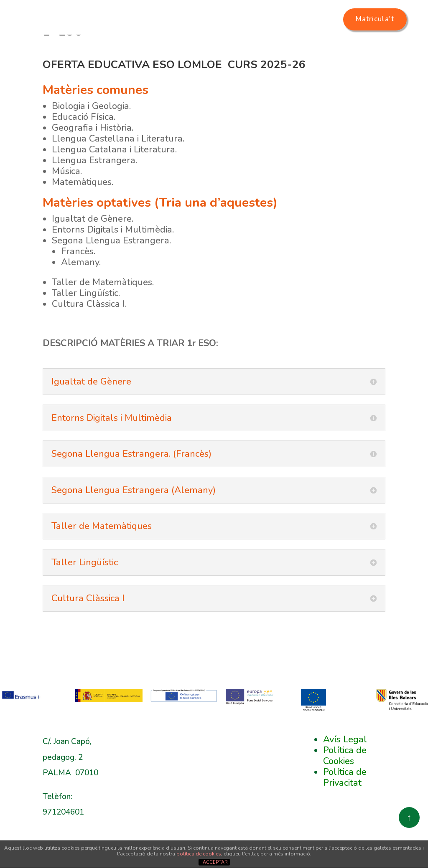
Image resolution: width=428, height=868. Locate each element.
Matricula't (381, 19)
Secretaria (296, 44)
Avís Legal (345, 774)
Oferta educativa (215, 44)
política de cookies (199, 854)
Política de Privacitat (345, 812)
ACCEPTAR (215, 862)
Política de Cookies (345, 790)
